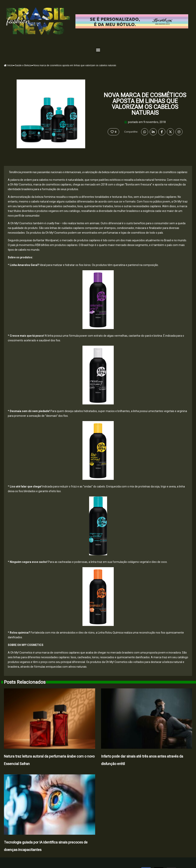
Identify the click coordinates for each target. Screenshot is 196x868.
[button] (98, 50)
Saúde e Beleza (23, 65)
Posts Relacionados (25, 682)
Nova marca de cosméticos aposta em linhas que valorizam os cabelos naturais (145, 104)
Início (8, 65)
